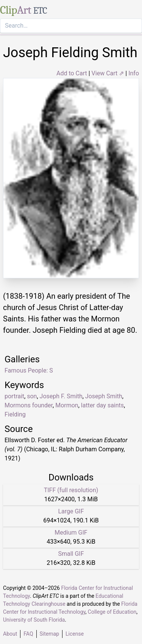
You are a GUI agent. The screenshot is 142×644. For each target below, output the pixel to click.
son (32, 396)
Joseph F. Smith (61, 396)
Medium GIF (71, 533)
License (75, 634)
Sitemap (49, 634)
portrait (14, 396)
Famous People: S (29, 370)
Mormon (67, 405)
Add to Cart (72, 73)
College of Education (112, 612)
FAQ (28, 634)
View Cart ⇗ (108, 73)
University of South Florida (34, 620)
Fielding (15, 414)
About (10, 634)
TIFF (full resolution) (71, 490)
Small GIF (71, 554)
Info (134, 73)
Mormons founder (29, 405)
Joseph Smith (104, 396)
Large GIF (71, 511)
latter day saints (102, 405)
